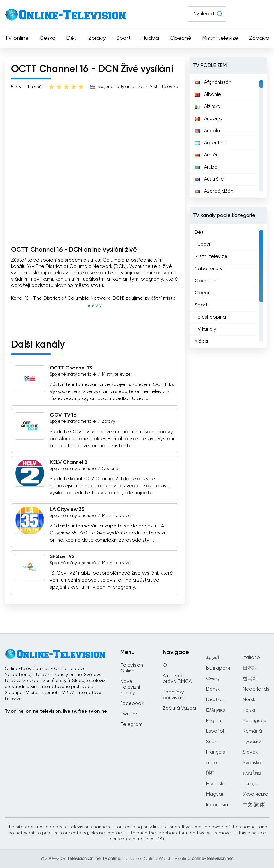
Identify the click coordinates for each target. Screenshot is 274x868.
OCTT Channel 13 (71, 368)
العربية (213, 658)
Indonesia (217, 805)
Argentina (211, 143)
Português (254, 721)
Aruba (206, 167)
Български (218, 668)
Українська (255, 794)
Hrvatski (215, 784)
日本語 (250, 668)
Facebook (132, 703)
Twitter (129, 714)
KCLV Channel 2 (69, 463)
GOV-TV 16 (63, 415)
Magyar (215, 794)
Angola (207, 131)
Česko (48, 38)
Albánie (208, 94)
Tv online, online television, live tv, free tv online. (56, 711)
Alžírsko (207, 107)
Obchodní (206, 281)
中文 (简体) (254, 805)
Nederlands (256, 689)
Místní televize (220, 38)
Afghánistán (213, 82)
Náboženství (209, 269)
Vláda (201, 341)
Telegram (131, 725)
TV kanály (205, 329)
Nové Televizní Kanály (130, 687)
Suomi (213, 742)
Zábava (259, 38)
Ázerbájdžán (214, 191)
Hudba (150, 38)
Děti (72, 38)
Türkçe (250, 784)
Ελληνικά (216, 710)
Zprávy (97, 38)
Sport (124, 38)
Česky (213, 679)
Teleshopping (210, 317)
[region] (228, 136)
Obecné (181, 38)
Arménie (209, 155)
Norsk (249, 700)
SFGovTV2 (62, 557)
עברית (212, 763)
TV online (17, 38)
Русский (252, 742)
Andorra (208, 119)
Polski (249, 710)
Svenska (252, 763)
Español (215, 731)
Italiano (251, 658)
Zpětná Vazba (179, 708)
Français (215, 752)
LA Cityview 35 (67, 510)
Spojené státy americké (120, 87)
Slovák (250, 752)
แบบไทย (252, 773)
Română (252, 731)
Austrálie (209, 179)
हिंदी (210, 773)
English (214, 721)
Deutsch (216, 700)
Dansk (213, 689)
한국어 (250, 679)
